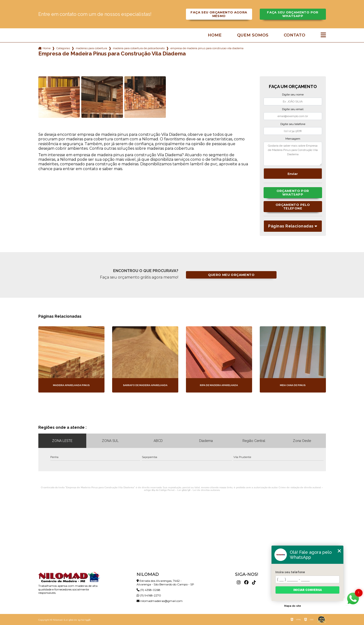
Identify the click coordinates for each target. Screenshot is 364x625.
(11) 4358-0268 (148, 590)
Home (215, 35)
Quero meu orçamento (231, 275)
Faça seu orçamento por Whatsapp (293, 14)
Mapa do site (293, 606)
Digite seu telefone (293, 124)
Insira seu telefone (290, 572)
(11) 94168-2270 (149, 595)
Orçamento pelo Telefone (293, 207)
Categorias (63, 48)
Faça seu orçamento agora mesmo (219, 14)
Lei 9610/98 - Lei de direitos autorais (199, 490)
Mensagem (293, 139)
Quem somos (253, 35)
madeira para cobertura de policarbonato (139, 48)
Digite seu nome (293, 95)
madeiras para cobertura (91, 48)
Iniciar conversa (308, 590)
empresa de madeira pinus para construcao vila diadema (207, 48)
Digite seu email (293, 109)
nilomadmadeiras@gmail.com (160, 601)
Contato (295, 35)
